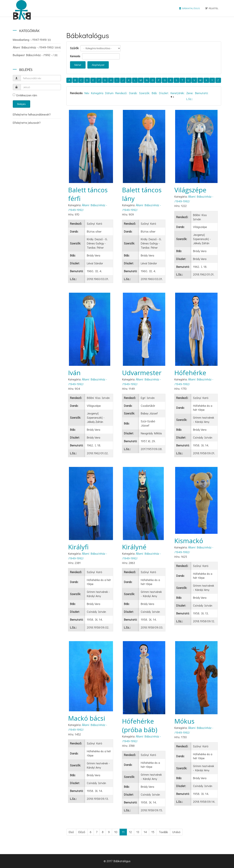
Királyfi (78, 547)
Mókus (184, 721)
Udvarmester (142, 373)
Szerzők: (145, 93)
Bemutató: (202, 93)
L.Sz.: (190, 99)
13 (138, 832)
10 (116, 832)
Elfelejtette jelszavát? (27, 123)
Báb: (154, 93)
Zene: (190, 93)
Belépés (21, 104)
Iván (74, 373)
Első (71, 832)
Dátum (109, 93)
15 (153, 832)
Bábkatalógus (189, 8)
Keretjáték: (178, 93)
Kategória (97, 93)
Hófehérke (190, 373)
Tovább (163, 832)
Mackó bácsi (87, 718)
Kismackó (189, 541)
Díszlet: (164, 93)
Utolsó (176, 832)
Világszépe (190, 190)
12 (130, 832)
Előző (82, 832)
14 (145, 832)
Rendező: (121, 93)
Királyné (134, 547)
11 (123, 832)
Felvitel (212, 8)
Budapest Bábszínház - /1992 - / (35, 55)
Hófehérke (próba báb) (140, 725)
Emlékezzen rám (25, 95)
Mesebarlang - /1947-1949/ (32, 40)
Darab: (133, 93)
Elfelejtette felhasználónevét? (32, 114)
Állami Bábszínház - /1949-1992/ (37, 47)
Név (87, 93)
